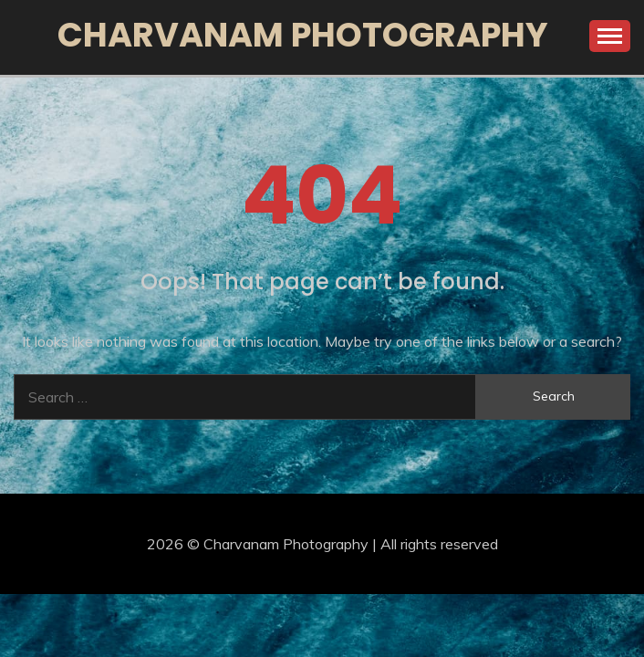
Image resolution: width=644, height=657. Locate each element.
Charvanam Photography (303, 35)
